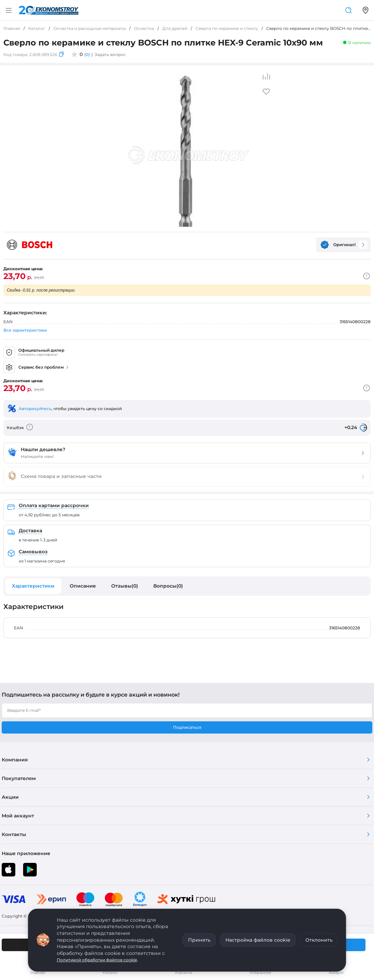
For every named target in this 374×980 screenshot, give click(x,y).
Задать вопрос (110, 54)
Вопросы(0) (168, 586)
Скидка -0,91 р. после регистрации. (41, 290)
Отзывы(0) (125, 586)
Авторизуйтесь (35, 409)
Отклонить (319, 940)
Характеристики (33, 586)
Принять (199, 940)
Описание (83, 586)
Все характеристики (25, 330)
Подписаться (187, 727)
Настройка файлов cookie (258, 940)
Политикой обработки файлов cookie (97, 960)
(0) (87, 54)
